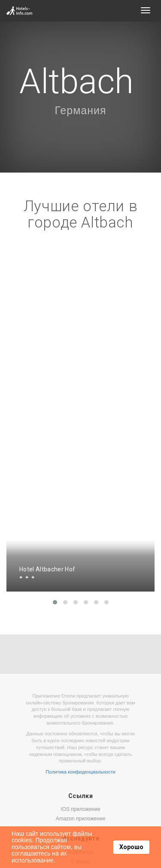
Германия (80, 110)
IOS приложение (80, 809)
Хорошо (131, 847)
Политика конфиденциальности (80, 772)
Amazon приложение (81, 819)
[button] (55, 602)
